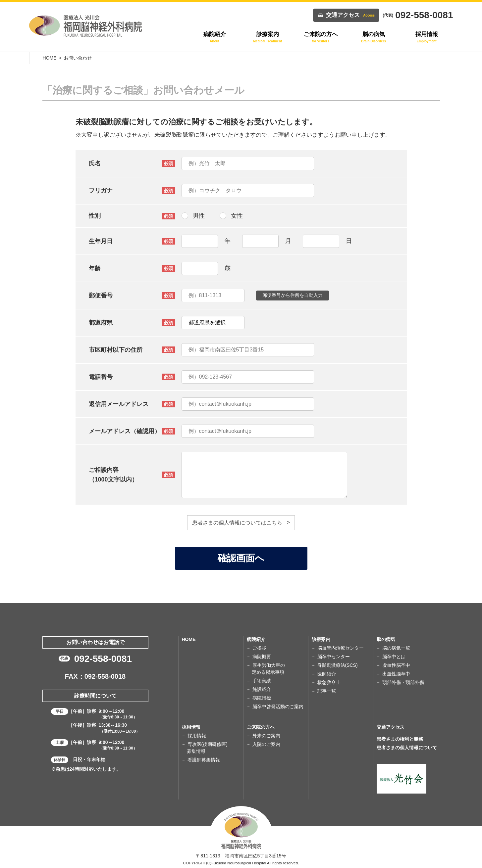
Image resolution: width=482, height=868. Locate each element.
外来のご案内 (266, 736)
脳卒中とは (394, 657)
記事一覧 (327, 691)
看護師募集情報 (204, 760)
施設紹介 (262, 689)
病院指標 (262, 698)
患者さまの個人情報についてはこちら (237, 523)
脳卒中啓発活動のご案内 (278, 707)
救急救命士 (329, 682)
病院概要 (262, 657)
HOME (50, 58)
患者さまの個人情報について (407, 748)
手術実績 (262, 681)
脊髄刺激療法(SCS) (338, 665)
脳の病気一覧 (396, 648)
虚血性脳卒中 (396, 665)
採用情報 (197, 736)
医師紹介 (327, 674)
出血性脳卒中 (396, 674)
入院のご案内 (266, 744)
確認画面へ (241, 558)
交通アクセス (350, 15)
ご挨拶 (259, 648)
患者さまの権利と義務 (400, 739)
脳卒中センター (334, 657)
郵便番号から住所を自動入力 (293, 295)
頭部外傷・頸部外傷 (403, 682)
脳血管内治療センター (341, 648)
